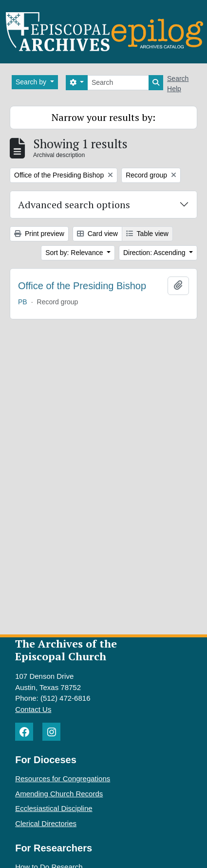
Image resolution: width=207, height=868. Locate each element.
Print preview (39, 234)
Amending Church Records (59, 794)
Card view (97, 234)
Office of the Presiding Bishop (82, 286)
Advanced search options (74, 205)
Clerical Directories (46, 823)
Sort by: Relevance (75, 253)
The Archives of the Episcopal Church (66, 650)
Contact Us (33, 709)
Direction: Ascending (155, 253)
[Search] (118, 83)
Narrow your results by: (103, 117)
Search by (32, 82)
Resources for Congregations (63, 779)
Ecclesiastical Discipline (54, 808)
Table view (147, 234)
